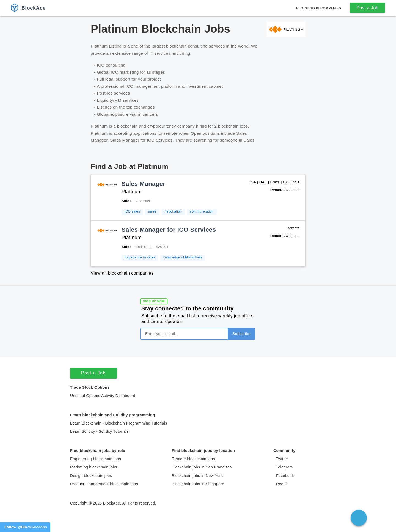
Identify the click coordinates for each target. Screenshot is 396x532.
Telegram (284, 467)
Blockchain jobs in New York (197, 476)
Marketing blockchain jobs (94, 467)
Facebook (285, 476)
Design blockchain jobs (91, 476)
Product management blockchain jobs (104, 484)
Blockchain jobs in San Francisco (202, 467)
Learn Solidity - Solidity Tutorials (99, 431)
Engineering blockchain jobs (96, 459)
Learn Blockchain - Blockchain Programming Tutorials (119, 423)
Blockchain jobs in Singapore (198, 484)
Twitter (282, 459)
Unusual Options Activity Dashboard (103, 396)
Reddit (282, 484)
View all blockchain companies (122, 273)
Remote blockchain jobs (193, 459)
